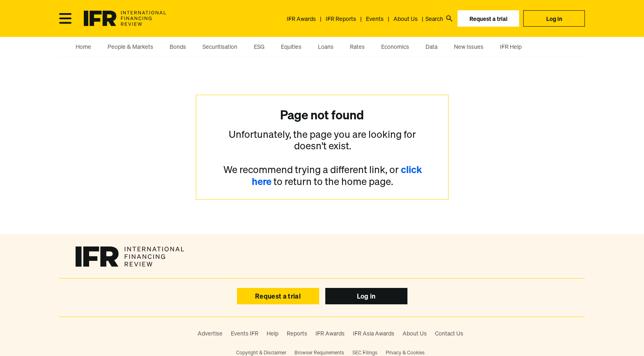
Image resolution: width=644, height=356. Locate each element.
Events (375, 19)
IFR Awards (301, 19)
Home (83, 47)
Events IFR (245, 333)
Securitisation (220, 47)
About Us (406, 19)
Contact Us (449, 333)
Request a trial (489, 19)
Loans (326, 47)
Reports (297, 333)
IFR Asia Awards (374, 333)
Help (273, 333)
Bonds (178, 47)
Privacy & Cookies (405, 353)
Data (431, 47)
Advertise (210, 333)
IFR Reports (341, 19)
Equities (291, 47)
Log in (554, 19)
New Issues (469, 47)
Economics (395, 47)
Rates (357, 47)
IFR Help (511, 47)
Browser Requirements (319, 353)
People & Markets (130, 47)
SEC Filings (365, 353)
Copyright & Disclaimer (261, 353)
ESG (259, 47)
